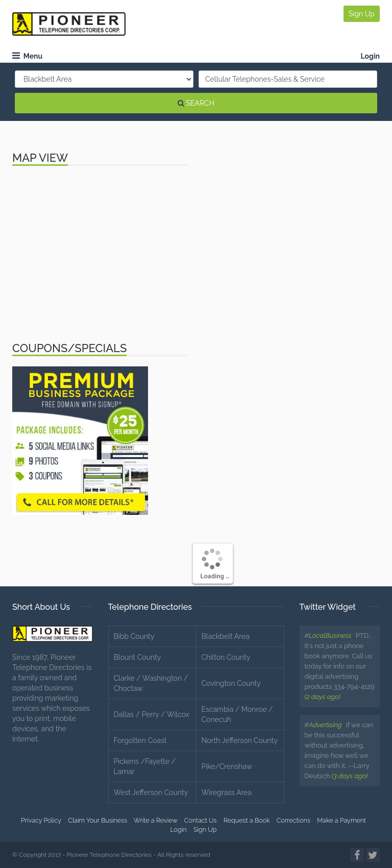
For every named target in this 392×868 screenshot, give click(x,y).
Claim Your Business (97, 820)
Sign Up (362, 14)
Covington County (231, 683)
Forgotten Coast (140, 740)
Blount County (138, 657)
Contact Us (201, 820)
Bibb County (134, 636)
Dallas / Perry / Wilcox (152, 714)
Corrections (293, 820)
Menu (27, 56)
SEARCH (196, 103)
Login (370, 56)
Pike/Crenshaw (227, 766)
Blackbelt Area (226, 636)
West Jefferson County (151, 792)
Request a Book (247, 820)
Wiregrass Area (227, 792)
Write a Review (156, 820)
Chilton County (226, 657)
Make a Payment (341, 820)
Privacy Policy (41, 820)
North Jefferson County (240, 740)
